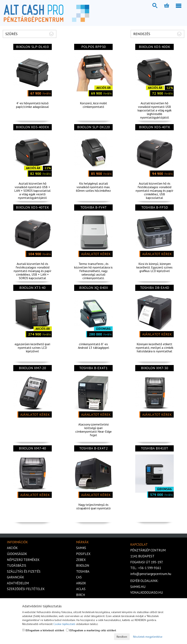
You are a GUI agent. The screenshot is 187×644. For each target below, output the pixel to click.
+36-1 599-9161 (150, 568)
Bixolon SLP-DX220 (93, 127)
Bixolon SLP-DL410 (32, 47)
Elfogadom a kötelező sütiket (43, 630)
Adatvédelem (18, 583)
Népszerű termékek (23, 560)
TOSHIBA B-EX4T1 (93, 368)
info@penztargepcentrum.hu (151, 574)
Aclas (81, 589)
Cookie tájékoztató (64, 624)
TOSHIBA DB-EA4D (155, 288)
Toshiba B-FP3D (155, 207)
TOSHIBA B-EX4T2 (93, 448)
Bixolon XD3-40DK (154, 47)
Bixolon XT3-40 (32, 288)
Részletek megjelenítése (148, 637)
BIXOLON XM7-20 (32, 368)
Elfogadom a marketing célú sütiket (91, 630)
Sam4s (81, 548)
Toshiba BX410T (154, 448)
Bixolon (83, 565)
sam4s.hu (138, 587)
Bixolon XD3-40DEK (33, 127)
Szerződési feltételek (26, 589)
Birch (81, 595)
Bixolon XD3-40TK (155, 127)
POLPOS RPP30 (93, 47)
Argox (81, 583)
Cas (79, 577)
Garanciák (15, 577)
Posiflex (83, 554)
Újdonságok (17, 554)
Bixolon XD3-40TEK (32, 207)
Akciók (12, 548)
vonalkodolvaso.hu (147, 592)
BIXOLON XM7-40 (32, 448)
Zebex (81, 560)
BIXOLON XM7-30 (155, 368)
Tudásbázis (17, 565)
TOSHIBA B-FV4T (93, 207)
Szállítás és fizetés (24, 571)
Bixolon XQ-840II (93, 288)
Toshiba (83, 571)
